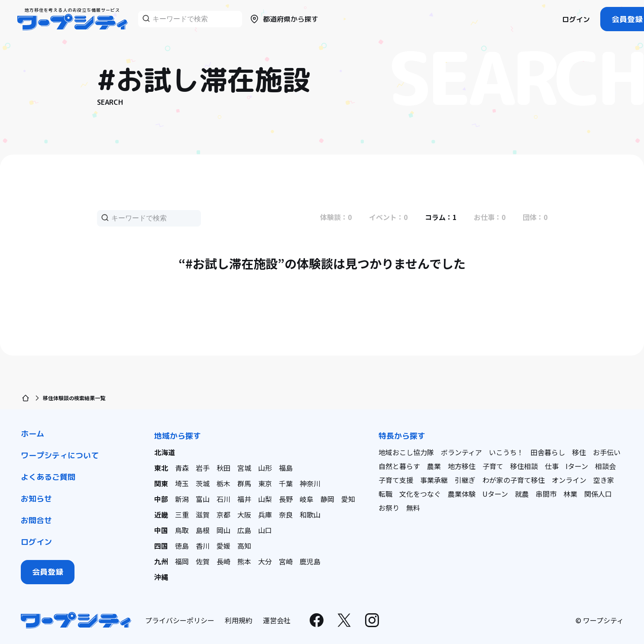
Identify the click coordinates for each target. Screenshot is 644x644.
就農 (522, 494)
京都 (223, 515)
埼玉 (182, 483)
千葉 (286, 483)
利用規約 (239, 620)
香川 (203, 546)
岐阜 (307, 499)
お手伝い (607, 452)
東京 (265, 483)
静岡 (327, 499)
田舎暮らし (548, 452)
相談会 (605, 466)
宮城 (244, 468)
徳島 (182, 546)
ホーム (32, 434)
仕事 (552, 466)
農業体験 (462, 494)
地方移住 (462, 466)
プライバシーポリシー (180, 620)
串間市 (546, 494)
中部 (161, 499)
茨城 (203, 483)
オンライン (569, 480)
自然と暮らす (399, 466)
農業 (434, 466)
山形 (265, 468)
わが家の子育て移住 (514, 480)
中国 (161, 530)
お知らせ (36, 499)
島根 (203, 530)
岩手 (203, 468)
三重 (182, 515)
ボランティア (461, 452)
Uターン (495, 494)
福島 (286, 468)
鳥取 (182, 530)
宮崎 (286, 561)
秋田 (223, 468)
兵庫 (265, 515)
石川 (223, 499)
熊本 (244, 561)
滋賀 (203, 515)
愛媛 (223, 546)
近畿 (161, 515)
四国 (161, 546)
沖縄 (161, 577)
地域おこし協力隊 (406, 452)
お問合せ (36, 520)
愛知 (348, 499)
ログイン (576, 19)
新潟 (182, 499)
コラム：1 (441, 217)
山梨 (265, 499)
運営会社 (277, 620)
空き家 (604, 480)
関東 (161, 483)
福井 (244, 499)
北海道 (165, 452)
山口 (265, 530)
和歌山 (310, 515)
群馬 (244, 483)
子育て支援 (396, 480)
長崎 (223, 561)
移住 (579, 452)
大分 (265, 561)
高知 (244, 546)
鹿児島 (310, 561)
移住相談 (524, 466)
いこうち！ (506, 452)
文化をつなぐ (420, 494)
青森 (182, 468)
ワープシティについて (60, 455)
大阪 (244, 515)
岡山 (223, 530)
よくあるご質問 (48, 477)
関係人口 (598, 494)
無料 (413, 508)
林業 (570, 494)
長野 (286, 499)
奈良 (286, 515)
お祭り (389, 508)
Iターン (577, 466)
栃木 (223, 483)
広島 (244, 530)
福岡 (182, 561)
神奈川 (310, 483)
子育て (493, 466)
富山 (203, 499)
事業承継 (434, 480)
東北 (161, 468)
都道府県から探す (284, 19)
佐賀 (203, 561)
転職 (385, 494)
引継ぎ (465, 480)
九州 (161, 561)
